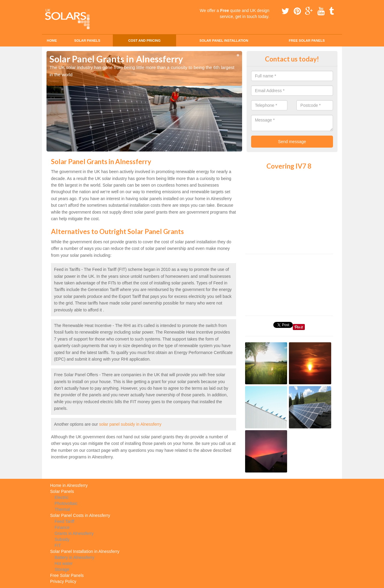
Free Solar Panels (307, 40)
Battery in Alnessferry (74, 557)
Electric (61, 497)
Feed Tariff (64, 521)
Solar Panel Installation (224, 40)
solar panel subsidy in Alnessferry (130, 424)
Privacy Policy (63, 581)
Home (52, 40)
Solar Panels (87, 40)
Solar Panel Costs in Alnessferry (80, 515)
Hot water (64, 563)
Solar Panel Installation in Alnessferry (85, 551)
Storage (62, 569)
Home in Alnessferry (69, 485)
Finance (62, 527)
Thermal (62, 509)
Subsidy (62, 539)
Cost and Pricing (144, 40)
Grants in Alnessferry (74, 533)
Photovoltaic (66, 503)
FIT (58, 545)
